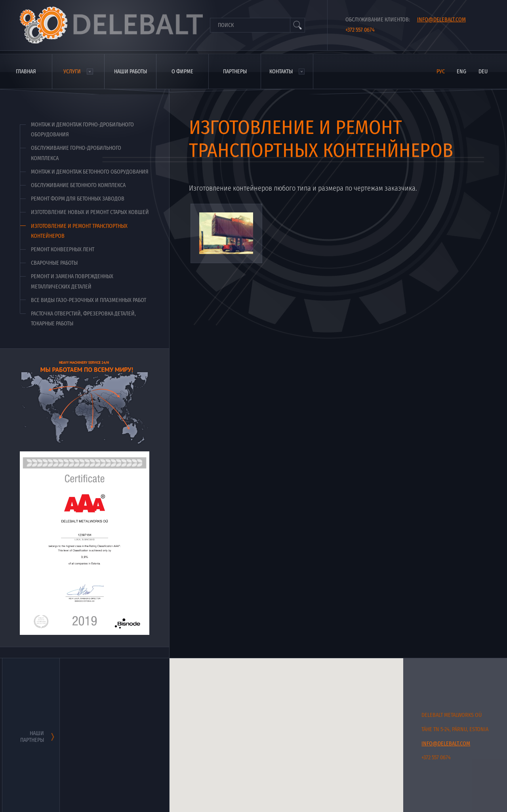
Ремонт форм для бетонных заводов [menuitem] (78, 199)
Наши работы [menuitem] (131, 72)
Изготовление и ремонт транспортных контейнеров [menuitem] (79, 231)
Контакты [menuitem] (281, 72)
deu (483, 72)
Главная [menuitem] (26, 72)
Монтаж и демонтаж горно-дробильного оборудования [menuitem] (82, 130)
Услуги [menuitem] (72, 72)
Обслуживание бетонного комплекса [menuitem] (78, 185)
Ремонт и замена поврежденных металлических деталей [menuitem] (72, 281)
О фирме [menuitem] (182, 72)
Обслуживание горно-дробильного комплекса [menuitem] (76, 153)
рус (441, 72)
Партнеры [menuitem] (235, 72)
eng (461, 72)
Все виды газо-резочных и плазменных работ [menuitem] (89, 300)
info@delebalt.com (441, 20)
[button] (338, 729)
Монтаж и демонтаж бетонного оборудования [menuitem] (90, 172)
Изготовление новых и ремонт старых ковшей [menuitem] (90, 212)
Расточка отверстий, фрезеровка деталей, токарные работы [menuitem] (83, 319)
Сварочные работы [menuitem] (54, 263)
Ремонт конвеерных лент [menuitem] (63, 249)
